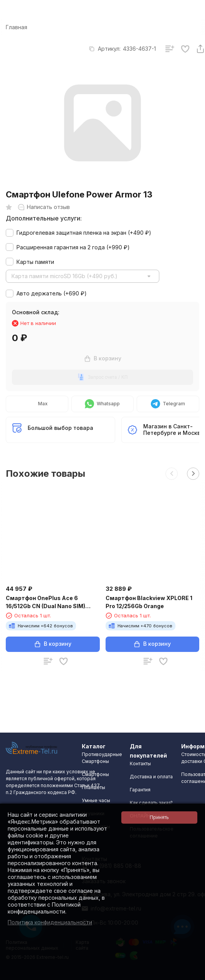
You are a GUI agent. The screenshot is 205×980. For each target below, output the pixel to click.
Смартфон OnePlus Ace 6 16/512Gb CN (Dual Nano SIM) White (45, 602)
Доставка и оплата (151, 777)
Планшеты (93, 787)
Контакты (140, 764)
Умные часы (96, 800)
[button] (172, 474)
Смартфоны (95, 774)
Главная (17, 27)
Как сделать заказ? (151, 803)
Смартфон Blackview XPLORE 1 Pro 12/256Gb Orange (149, 602)
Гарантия (140, 790)
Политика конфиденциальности (50, 922)
